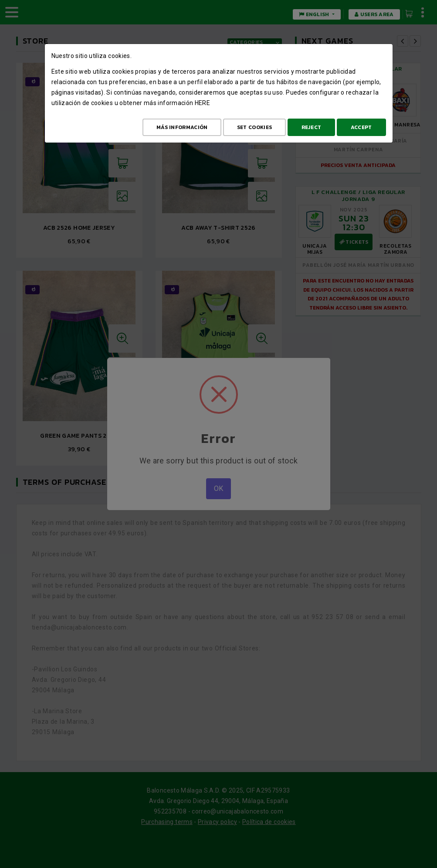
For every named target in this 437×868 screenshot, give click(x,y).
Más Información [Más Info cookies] (182, 127)
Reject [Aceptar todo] (312, 127)
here (202, 103)
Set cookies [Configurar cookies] (254, 127)
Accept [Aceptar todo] (361, 127)
